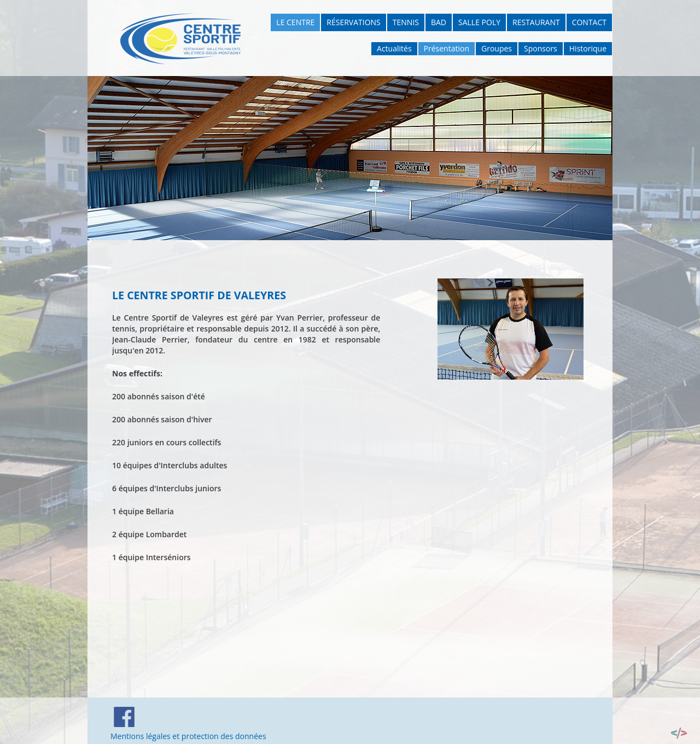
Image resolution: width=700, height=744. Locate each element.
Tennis (406, 22)
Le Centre (295, 22)
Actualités (394, 48)
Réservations (353, 22)
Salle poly (479, 22)
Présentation (447, 48)
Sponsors (541, 48)
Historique (588, 48)
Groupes (497, 48)
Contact (589, 22)
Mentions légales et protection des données (188, 736)
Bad (439, 22)
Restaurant (536, 22)
